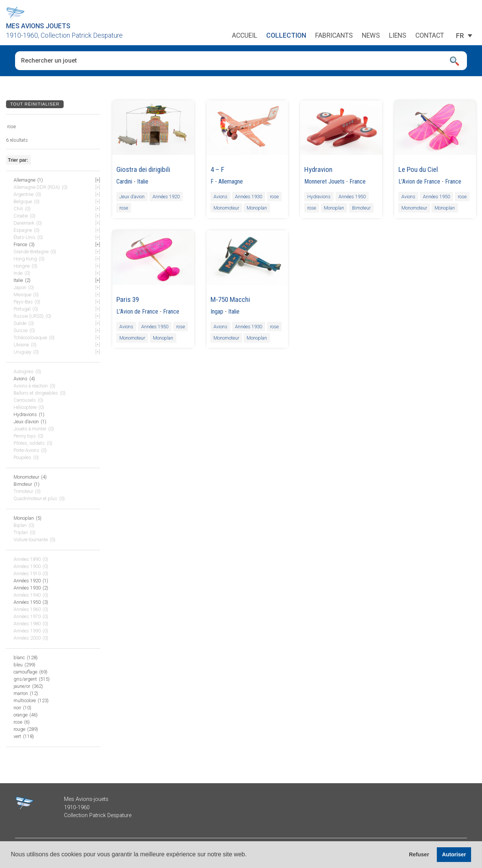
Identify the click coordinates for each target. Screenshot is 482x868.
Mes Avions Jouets (38, 26)
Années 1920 (166, 197)
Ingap (217, 312)
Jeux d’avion (132, 197)
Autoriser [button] (454, 854)
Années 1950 (352, 197)
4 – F (217, 169)
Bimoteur (361, 208)
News (371, 36)
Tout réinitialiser (35, 104)
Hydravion (318, 169)
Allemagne (231, 181)
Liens (398, 36)
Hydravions (319, 197)
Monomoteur (226, 208)
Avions (220, 197)
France (358, 181)
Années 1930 (249, 197)
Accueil (245, 36)
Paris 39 (128, 299)
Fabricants (334, 36)
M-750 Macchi (230, 299)
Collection (286, 36)
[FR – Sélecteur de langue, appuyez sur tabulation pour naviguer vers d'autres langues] (460, 36)
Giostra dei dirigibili (143, 169)
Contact (430, 36)
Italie (143, 181)
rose (124, 208)
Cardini (124, 181)
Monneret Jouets (324, 181)
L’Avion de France (419, 181)
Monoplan (257, 208)
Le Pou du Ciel (418, 169)
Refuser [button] (419, 854)
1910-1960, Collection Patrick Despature (64, 35)
